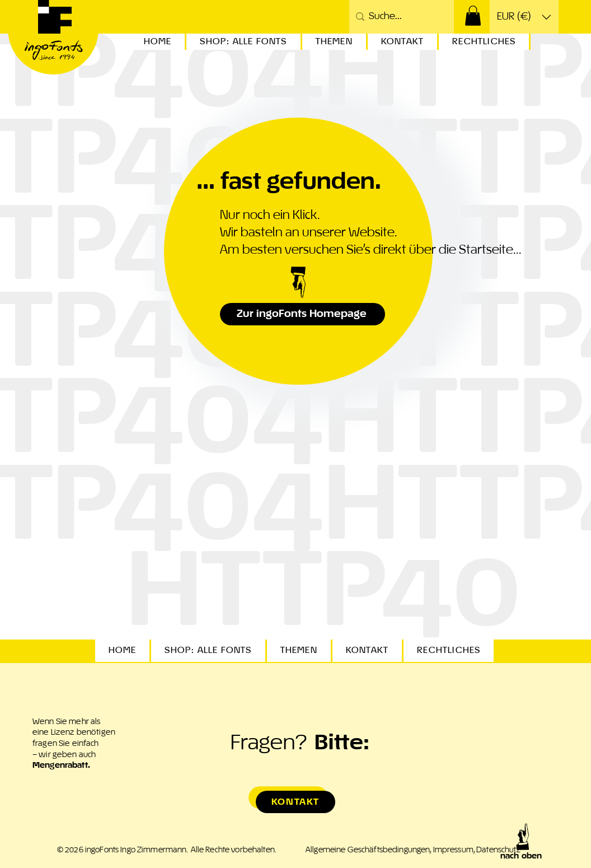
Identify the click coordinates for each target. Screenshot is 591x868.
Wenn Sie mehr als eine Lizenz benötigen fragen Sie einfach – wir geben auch (74, 744)
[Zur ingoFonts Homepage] (302, 314)
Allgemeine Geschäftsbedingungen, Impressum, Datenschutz (413, 850)
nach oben (521, 856)
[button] (473, 16)
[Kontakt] (295, 802)
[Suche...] (400, 17)
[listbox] (524, 17)
